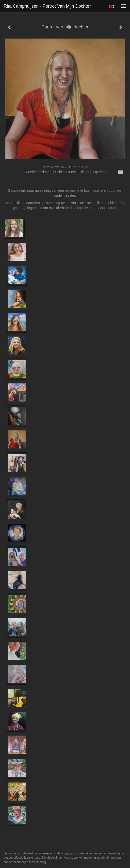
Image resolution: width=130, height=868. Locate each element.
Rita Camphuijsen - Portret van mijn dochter (47, 6)
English (111, 6)
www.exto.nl (47, 853)
